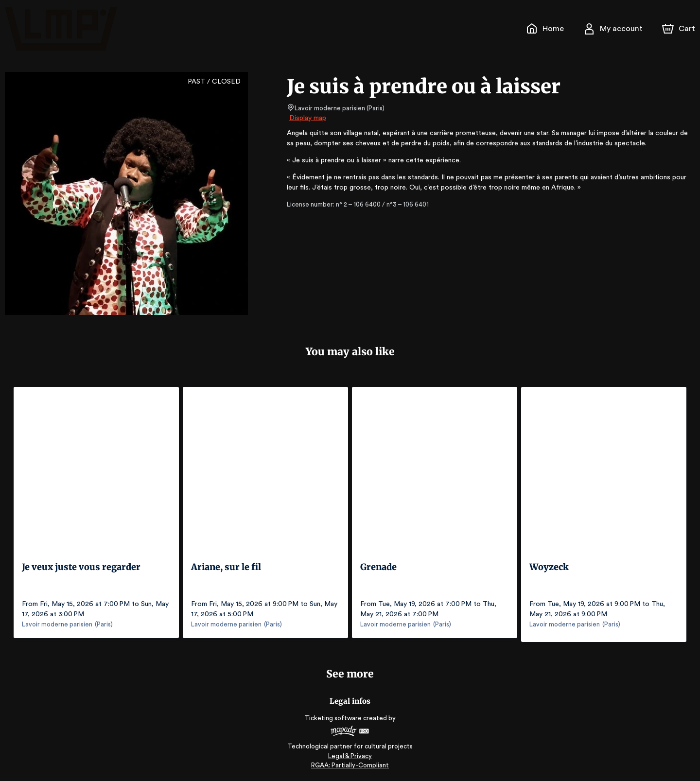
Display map (308, 118)
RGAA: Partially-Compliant (350, 761)
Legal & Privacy (350, 752)
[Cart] (680, 29)
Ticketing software (334, 714)
